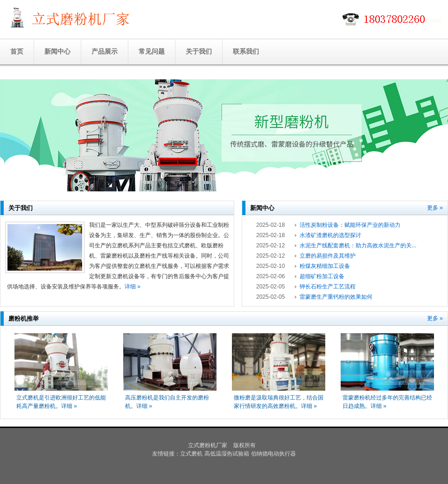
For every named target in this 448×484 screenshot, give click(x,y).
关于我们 (199, 51)
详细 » (133, 287)
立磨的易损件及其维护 (328, 256)
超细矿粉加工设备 (322, 276)
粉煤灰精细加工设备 (325, 266)
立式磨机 (191, 454)
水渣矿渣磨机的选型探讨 (330, 235)
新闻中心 (57, 51)
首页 (17, 51)
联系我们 (246, 51)
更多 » (435, 208)
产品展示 (105, 51)
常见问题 (152, 51)
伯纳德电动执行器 (273, 454)
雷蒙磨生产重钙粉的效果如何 (336, 297)
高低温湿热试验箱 (227, 454)
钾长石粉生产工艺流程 (328, 287)
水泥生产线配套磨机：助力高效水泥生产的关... (358, 246)
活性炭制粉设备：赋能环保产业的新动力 (350, 225)
